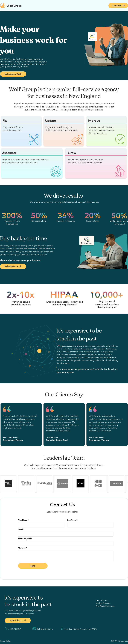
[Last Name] (89, 525)
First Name (23, 520)
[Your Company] (65, 543)
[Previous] (15, 46)
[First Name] (40, 525)
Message (22, 548)
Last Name (72, 520)
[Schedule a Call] (13, 74)
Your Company (25, 539)
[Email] (65, 534)
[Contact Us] (118, 6)
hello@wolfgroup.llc (45, 629)
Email (21, 529)
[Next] (113, 46)
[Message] (66, 556)
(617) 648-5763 (15, 629)
